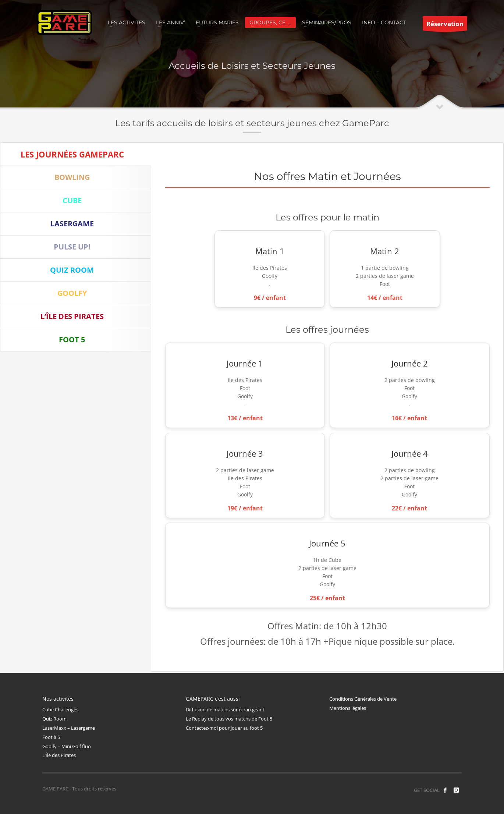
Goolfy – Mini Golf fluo (67, 746)
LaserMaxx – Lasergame (69, 728)
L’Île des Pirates (59, 755)
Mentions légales (348, 708)
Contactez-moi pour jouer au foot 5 (224, 728)
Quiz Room (54, 719)
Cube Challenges (60, 709)
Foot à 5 (51, 737)
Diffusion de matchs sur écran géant (225, 709)
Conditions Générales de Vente (363, 699)
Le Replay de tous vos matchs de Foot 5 (229, 719)
